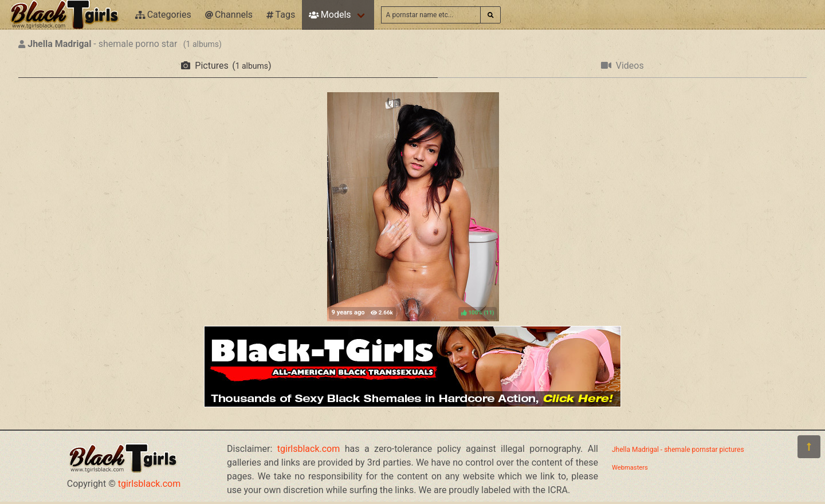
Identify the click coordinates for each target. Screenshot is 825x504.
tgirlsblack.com (150, 484)
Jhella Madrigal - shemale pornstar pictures (678, 450)
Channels (229, 15)
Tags (281, 15)
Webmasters (630, 468)
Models (330, 15)
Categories (163, 15)
